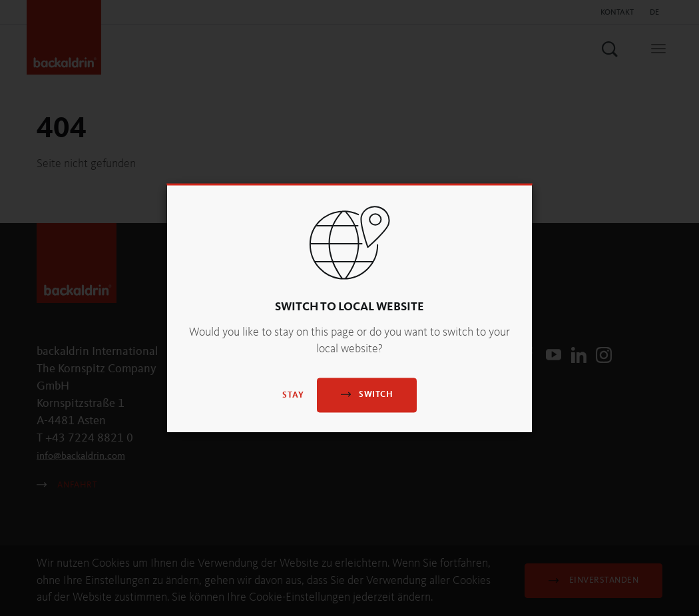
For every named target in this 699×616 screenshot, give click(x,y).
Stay (293, 396)
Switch (367, 395)
